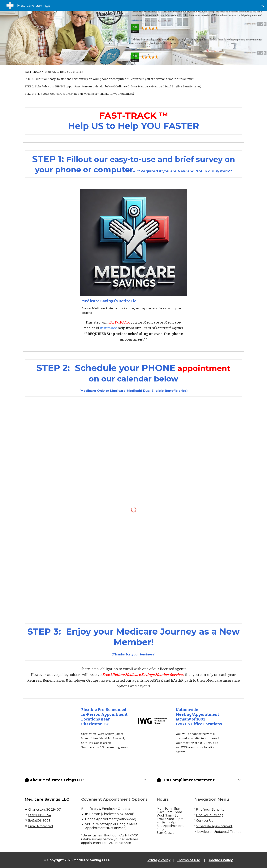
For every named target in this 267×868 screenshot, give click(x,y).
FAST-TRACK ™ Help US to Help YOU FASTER (54, 72)
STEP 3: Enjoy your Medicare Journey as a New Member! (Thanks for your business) (79, 94)
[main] (133, 121)
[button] (262, 5)
